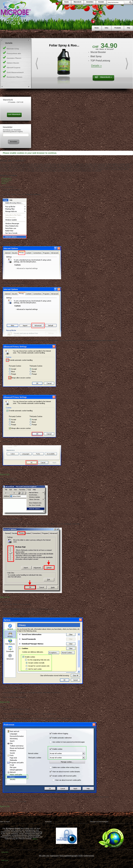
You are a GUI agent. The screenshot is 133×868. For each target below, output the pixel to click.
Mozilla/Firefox (5, 182)
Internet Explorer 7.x (6, 178)
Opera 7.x (4, 183)
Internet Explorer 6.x (6, 180)
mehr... (35, 839)
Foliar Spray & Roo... (64, 45)
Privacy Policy (5, 852)
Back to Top (5, 474)
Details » (96, 66)
